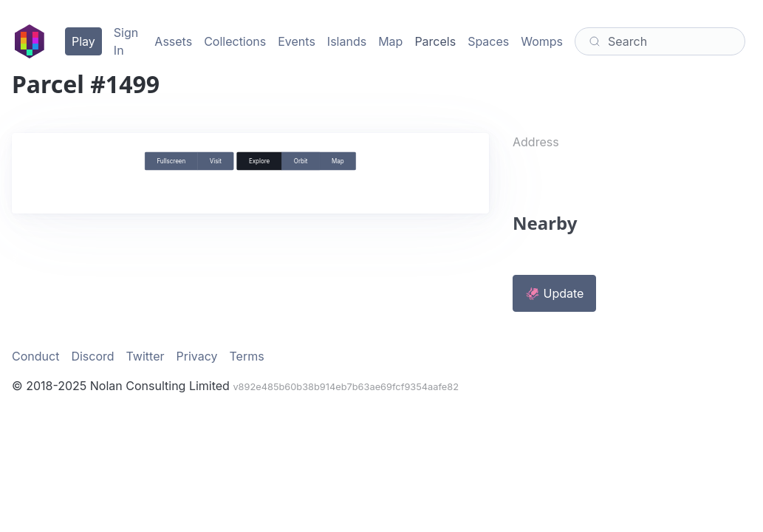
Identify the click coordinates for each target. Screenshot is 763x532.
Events (297, 41)
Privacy (197, 356)
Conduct (35, 356)
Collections (235, 41)
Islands (347, 41)
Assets (173, 41)
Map (390, 41)
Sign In (126, 41)
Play (83, 41)
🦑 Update (554, 293)
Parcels (435, 41)
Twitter (146, 356)
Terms (247, 356)
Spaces (488, 41)
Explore (259, 161)
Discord (92, 356)
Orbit (301, 161)
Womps (542, 41)
